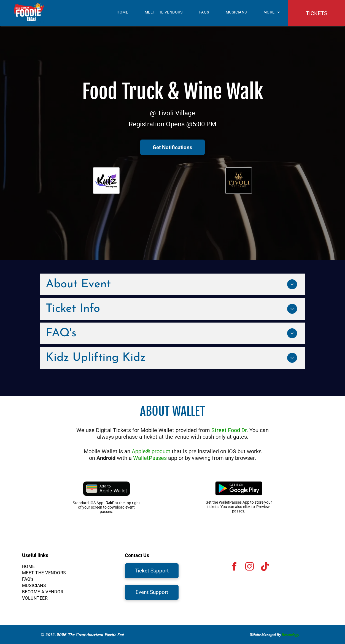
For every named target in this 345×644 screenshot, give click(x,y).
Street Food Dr (229, 430)
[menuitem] (122, 12)
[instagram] (250, 567)
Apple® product (151, 451)
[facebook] (235, 567)
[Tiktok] (265, 567)
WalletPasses (150, 458)
